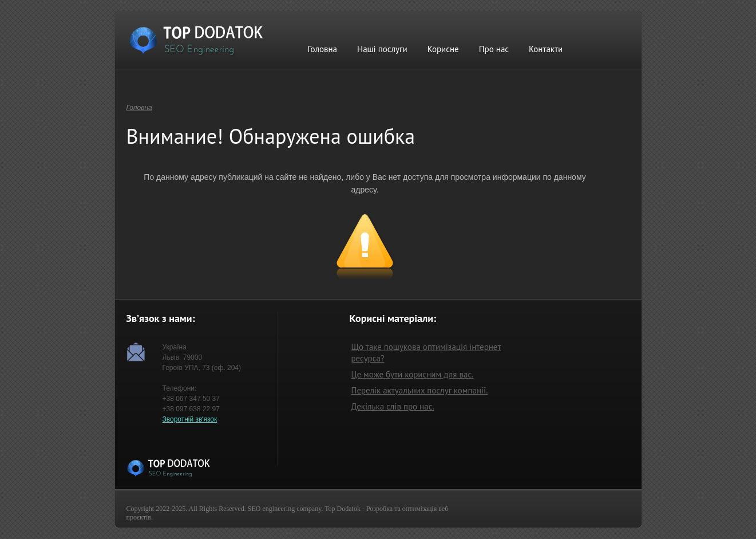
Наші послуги (382, 49)
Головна (323, 49)
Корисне (443, 49)
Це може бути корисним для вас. (413, 374)
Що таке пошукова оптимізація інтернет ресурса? (426, 353)
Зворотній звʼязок (190, 419)
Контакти (546, 49)
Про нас (494, 49)
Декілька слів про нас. (393, 406)
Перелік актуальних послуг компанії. (420, 390)
